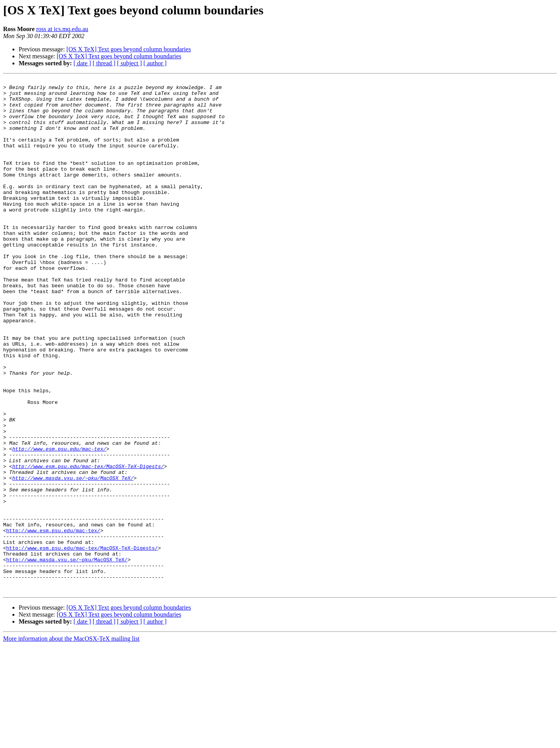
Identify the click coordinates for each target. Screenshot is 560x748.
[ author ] (155, 63)
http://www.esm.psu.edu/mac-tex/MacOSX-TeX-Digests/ (88, 544)
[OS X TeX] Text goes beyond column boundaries (129, 49)
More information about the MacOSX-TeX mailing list (71, 741)
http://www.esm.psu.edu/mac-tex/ (59, 523)
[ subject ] (129, 63)
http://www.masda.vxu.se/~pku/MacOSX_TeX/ (73, 558)
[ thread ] (104, 63)
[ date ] (82, 63)
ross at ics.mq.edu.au (62, 29)
